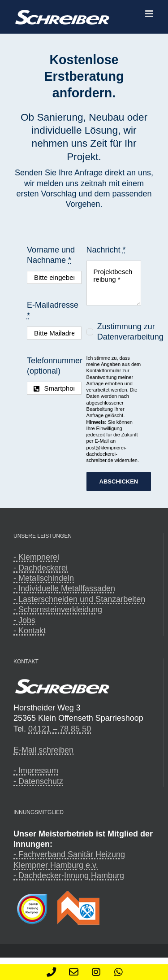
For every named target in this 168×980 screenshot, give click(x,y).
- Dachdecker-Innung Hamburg (69, 875)
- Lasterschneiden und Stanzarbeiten (79, 599)
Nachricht (106, 250)
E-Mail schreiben (43, 750)
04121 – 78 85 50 (60, 729)
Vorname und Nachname (51, 255)
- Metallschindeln (44, 578)
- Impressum (36, 771)
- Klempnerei (36, 557)
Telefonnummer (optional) (55, 366)
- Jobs (24, 620)
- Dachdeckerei (41, 568)
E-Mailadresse (53, 310)
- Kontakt (30, 631)
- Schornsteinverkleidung (58, 610)
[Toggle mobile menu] (150, 14)
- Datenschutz (38, 781)
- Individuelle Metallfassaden (64, 588)
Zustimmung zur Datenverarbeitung (130, 332)
